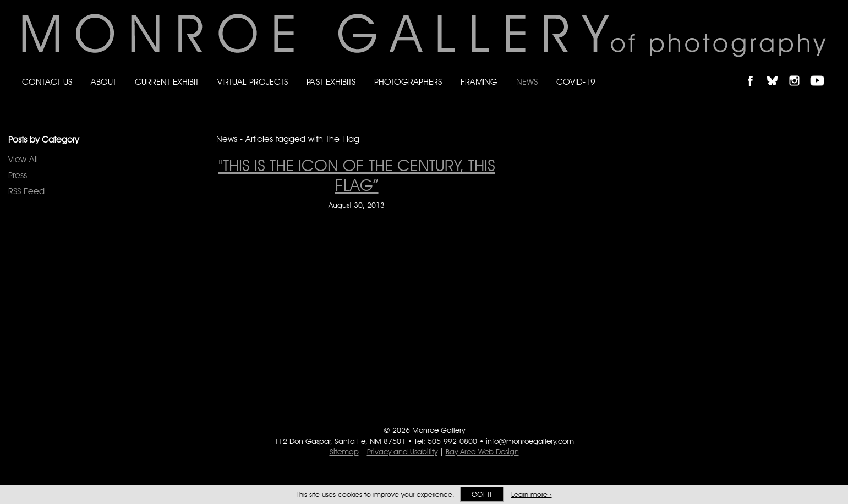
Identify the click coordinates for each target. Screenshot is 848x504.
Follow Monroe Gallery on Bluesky (778, 71)
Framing (479, 82)
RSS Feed (26, 191)
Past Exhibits (331, 82)
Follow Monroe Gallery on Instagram (799, 71)
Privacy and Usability (402, 452)
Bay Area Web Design (482, 452)
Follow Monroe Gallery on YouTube (821, 71)
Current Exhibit (167, 82)
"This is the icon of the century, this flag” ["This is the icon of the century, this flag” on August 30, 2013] (357, 175)
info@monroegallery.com (530, 441)
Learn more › (532, 494)
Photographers (408, 82)
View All (23, 159)
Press (18, 175)
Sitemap (344, 452)
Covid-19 (576, 82)
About (103, 82)
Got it (482, 494)
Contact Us (47, 82)
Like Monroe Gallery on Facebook (755, 71)
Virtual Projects (253, 82)
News (527, 82)
